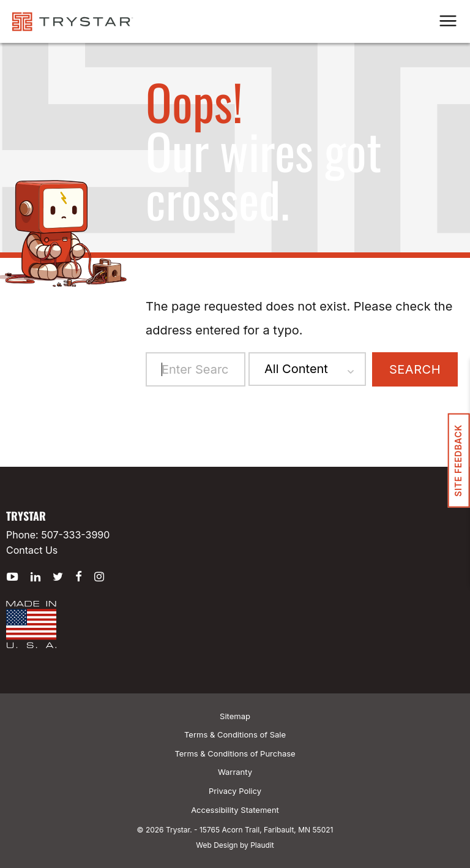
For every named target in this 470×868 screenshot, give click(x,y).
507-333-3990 (75, 535)
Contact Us (32, 550)
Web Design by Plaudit (235, 845)
